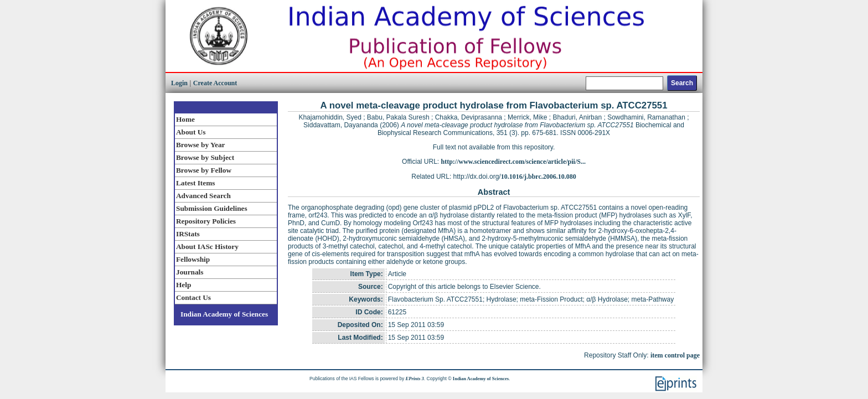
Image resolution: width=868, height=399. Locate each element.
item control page (675, 355)
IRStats (188, 234)
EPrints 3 (415, 379)
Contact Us (193, 297)
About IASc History (207, 247)
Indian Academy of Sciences (224, 314)
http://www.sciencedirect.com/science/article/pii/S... (513, 162)
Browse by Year (200, 145)
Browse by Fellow (204, 170)
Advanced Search (203, 196)
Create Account (215, 83)
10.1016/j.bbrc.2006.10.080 (539, 177)
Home (185, 119)
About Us (191, 132)
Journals (190, 272)
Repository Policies (206, 221)
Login (179, 83)
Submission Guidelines (212, 208)
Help (184, 285)
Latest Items (195, 183)
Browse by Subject (205, 157)
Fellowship (193, 259)
